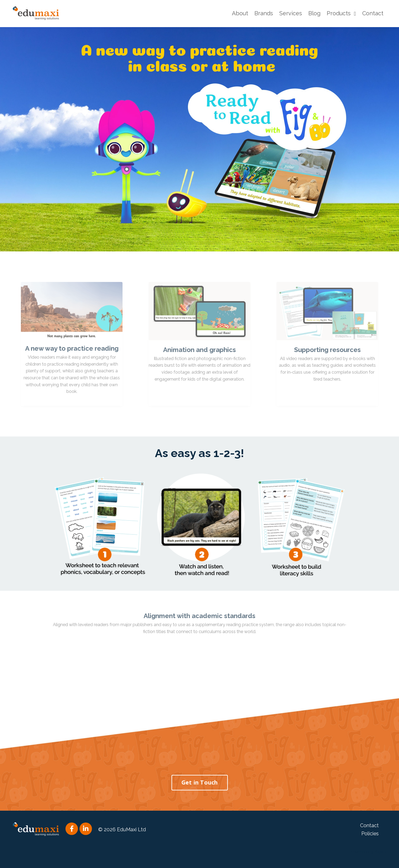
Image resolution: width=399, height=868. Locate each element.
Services (291, 13)
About (240, 13)
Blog (314, 13)
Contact (373, 13)
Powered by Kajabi (368, 852)
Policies (370, 834)
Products (341, 13)
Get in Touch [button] (200, 782)
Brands (264, 13)
